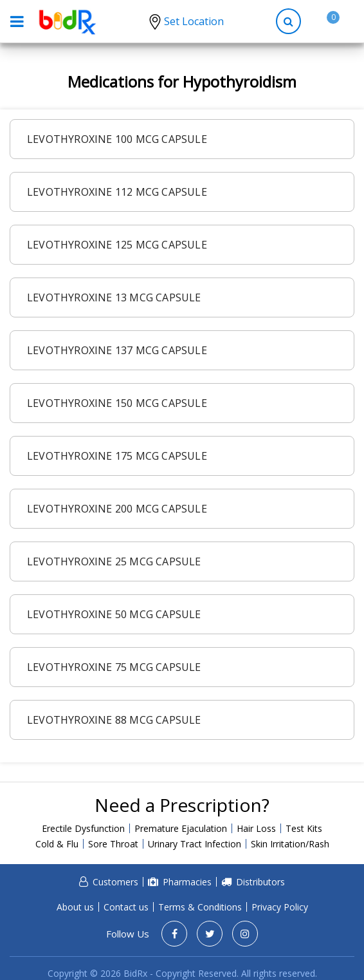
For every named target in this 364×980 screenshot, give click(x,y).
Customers (115, 882)
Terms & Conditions (200, 907)
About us (75, 907)
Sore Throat (113, 844)
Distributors (260, 882)
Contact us (126, 907)
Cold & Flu (57, 844)
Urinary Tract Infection (195, 844)
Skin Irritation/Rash (290, 844)
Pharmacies (187, 882)
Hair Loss (256, 828)
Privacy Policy (280, 907)
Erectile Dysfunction (83, 828)
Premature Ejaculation (181, 828)
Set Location (194, 21)
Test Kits (304, 828)
